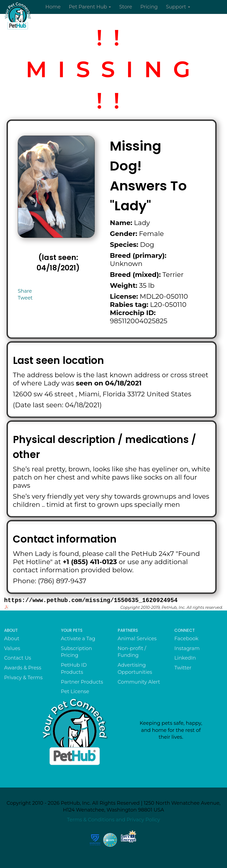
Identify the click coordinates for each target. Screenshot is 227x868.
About (12, 639)
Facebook (186, 639)
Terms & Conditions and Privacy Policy (113, 820)
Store (126, 7)
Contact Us (18, 658)
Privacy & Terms (23, 678)
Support (178, 7)
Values (12, 648)
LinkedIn (185, 658)
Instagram (187, 648)
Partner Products (82, 682)
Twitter (183, 668)
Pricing (149, 7)
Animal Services (137, 639)
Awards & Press (23, 668)
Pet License (75, 692)
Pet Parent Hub (90, 7)
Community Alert (139, 682)
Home (53, 7)
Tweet (25, 298)
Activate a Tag (78, 639)
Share (25, 291)
